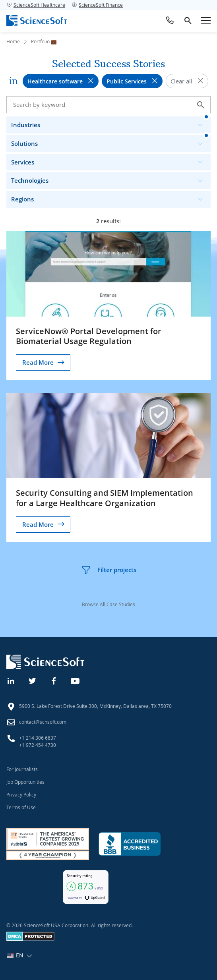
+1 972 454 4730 (38, 745)
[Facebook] (54, 680)
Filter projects (109, 570)
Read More (38, 362)
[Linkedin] (11, 680)
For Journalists (22, 769)
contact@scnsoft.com (43, 722)
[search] (188, 21)
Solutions (110, 142)
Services (110, 160)
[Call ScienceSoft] (170, 21)
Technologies (110, 179)
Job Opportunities (25, 782)
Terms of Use (21, 807)
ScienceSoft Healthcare (36, 5)
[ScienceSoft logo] (37, 21)
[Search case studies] (108, 105)
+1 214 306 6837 (38, 738)
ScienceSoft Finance (97, 5)
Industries (110, 123)
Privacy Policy (21, 794)
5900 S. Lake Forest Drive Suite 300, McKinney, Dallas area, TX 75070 (95, 706)
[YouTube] (76, 680)
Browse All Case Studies (108, 604)
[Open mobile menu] (206, 21)
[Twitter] (33, 680)
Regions (110, 197)
